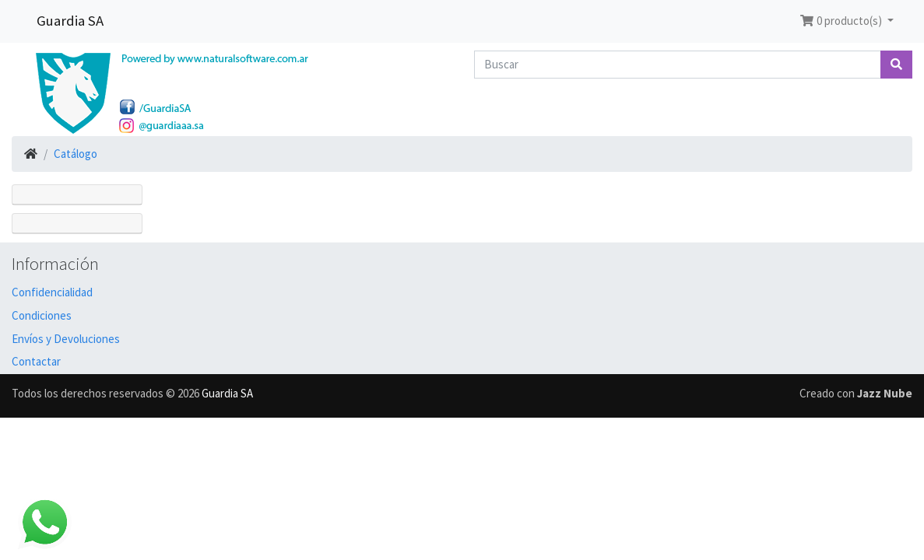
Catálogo (76, 154)
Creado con (856, 393)
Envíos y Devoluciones (66, 339)
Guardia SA (70, 21)
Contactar (36, 361)
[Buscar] (678, 65)
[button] (847, 21)
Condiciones (42, 315)
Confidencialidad (52, 292)
